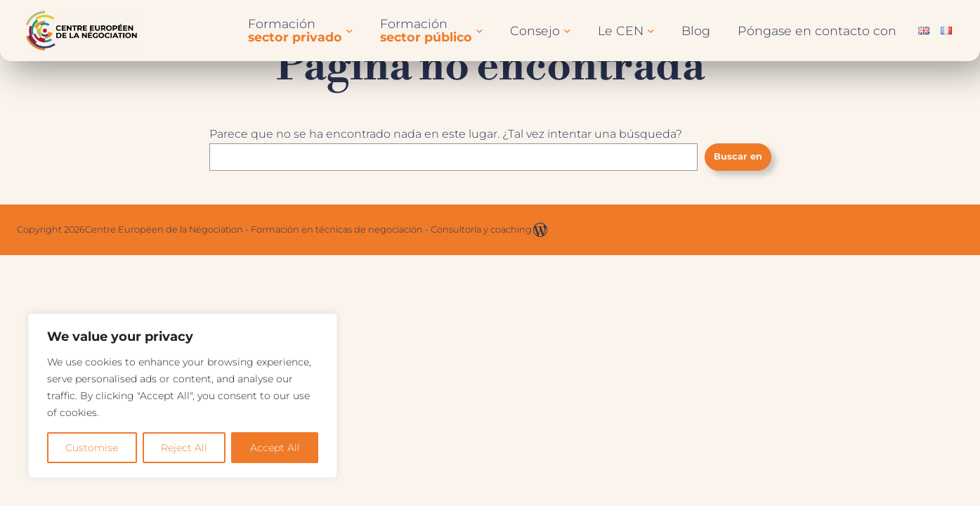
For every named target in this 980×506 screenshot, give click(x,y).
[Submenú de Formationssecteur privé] (349, 31)
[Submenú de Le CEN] (651, 31)
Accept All (275, 448)
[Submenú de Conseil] (567, 31)
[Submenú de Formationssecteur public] (479, 31)
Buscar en (738, 156)
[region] (183, 396)
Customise (92, 448)
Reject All (184, 448)
